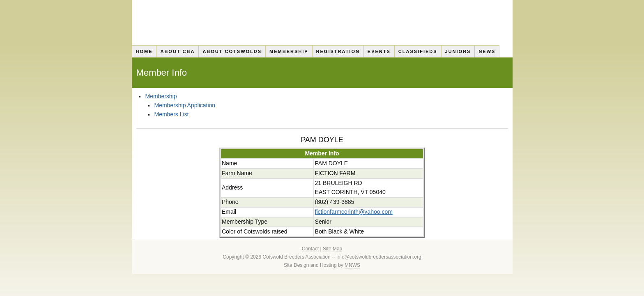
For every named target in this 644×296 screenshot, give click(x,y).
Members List (171, 114)
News (487, 51)
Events (379, 51)
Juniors (458, 51)
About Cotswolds (232, 51)
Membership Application (185, 105)
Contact (310, 249)
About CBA (177, 51)
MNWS (352, 265)
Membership (289, 51)
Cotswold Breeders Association (322, 23)
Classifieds (418, 51)
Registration (338, 51)
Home (144, 51)
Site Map (332, 249)
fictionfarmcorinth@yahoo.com (354, 212)
